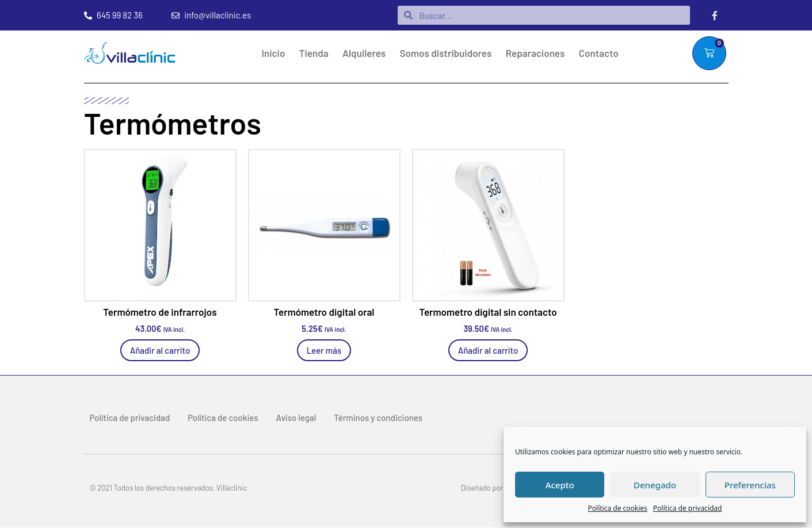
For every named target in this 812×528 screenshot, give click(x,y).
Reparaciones (535, 53)
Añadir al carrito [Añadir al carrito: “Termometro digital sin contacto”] (488, 350)
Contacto (599, 53)
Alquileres (364, 53)
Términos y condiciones (378, 418)
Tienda (314, 53)
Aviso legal (296, 418)
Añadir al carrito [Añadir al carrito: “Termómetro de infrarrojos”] (160, 350)
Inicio (274, 53)
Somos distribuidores (446, 53)
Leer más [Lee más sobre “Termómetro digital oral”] (324, 350)
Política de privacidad (688, 508)
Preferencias (750, 485)
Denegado (655, 485)
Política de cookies (618, 508)
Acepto (560, 485)
